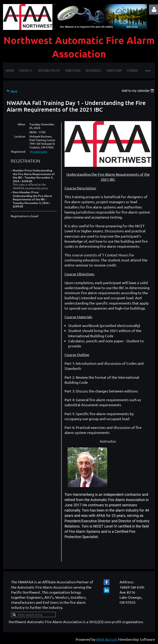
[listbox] (138, 91)
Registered (18, 151)
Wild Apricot (107, 639)
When (22, 124)
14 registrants (38, 151)
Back (14, 91)
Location (20, 136)
